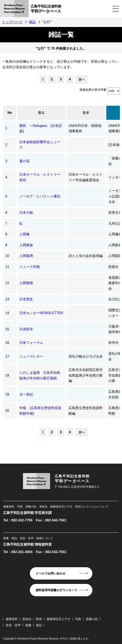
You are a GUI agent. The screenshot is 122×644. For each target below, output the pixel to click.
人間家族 (26, 245)
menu (116, 11)
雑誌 (32, 22)
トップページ (12, 22)
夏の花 (24, 161)
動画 (39, 619)
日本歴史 (26, 299)
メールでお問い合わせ (50, 573)
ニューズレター (31, 356)
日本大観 (26, 213)
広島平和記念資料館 (71, 10)
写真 (78, 619)
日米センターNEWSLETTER (41, 313)
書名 (41, 113)
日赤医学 (26, 329)
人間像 (24, 234)
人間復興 (26, 256)
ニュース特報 (30, 267)
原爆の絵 (92, 619)
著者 (86, 113)
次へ (82, 79)
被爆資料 (12, 619)
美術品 (27, 619)
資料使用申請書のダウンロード (56, 590)
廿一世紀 (26, 394)
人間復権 (26, 283)
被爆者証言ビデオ (59, 619)
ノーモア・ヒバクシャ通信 (40, 196)
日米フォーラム (31, 343)
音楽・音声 (13, 625)
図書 (28, 625)
